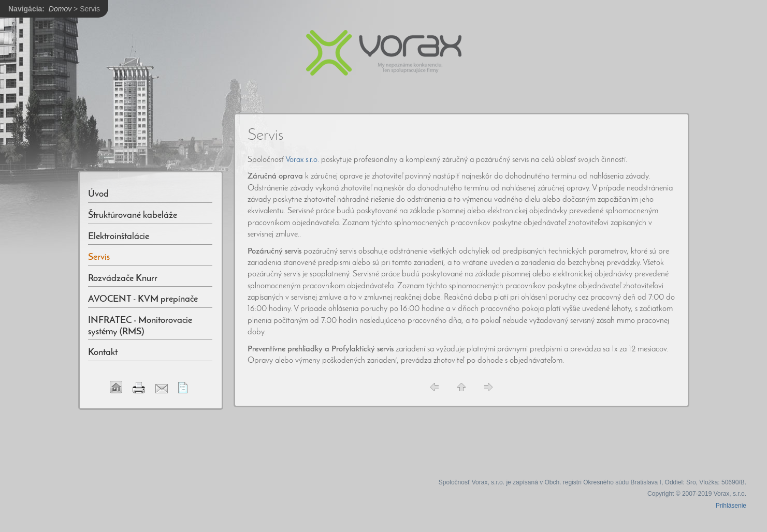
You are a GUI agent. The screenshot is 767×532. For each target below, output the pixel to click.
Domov (60, 9)
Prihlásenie (731, 506)
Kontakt (103, 353)
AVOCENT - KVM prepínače (143, 299)
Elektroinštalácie (119, 237)
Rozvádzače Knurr (123, 279)
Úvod (98, 194)
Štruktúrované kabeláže (133, 216)
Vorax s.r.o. (302, 160)
